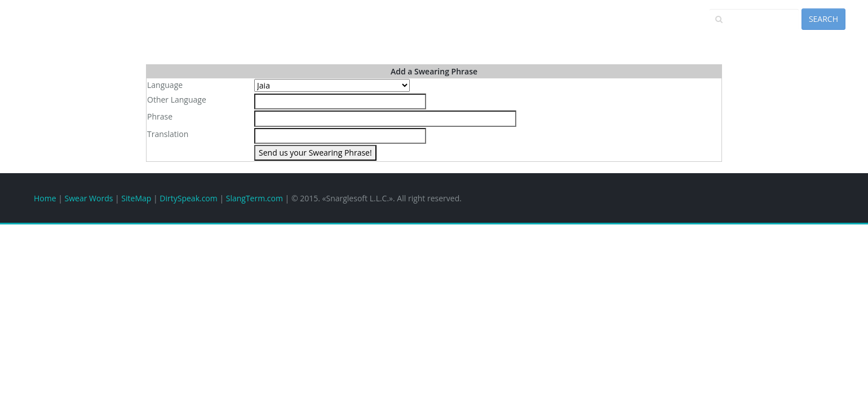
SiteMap (136, 198)
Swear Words (89, 198)
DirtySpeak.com (188, 198)
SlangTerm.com (254, 198)
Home (45, 198)
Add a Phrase (733, 38)
